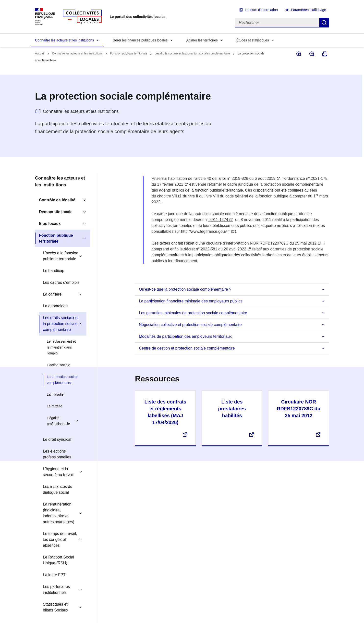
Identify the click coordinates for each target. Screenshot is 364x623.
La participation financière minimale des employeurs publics (191, 301)
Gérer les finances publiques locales (140, 40)
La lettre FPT (54, 575)
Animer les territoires (202, 40)
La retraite (55, 406)
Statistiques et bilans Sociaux (55, 607)
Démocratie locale (56, 212)
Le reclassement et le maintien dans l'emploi (61, 347)
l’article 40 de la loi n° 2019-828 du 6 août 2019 (235, 178)
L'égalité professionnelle (58, 421)
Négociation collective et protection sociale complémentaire (190, 325)
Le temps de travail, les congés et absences (60, 539)
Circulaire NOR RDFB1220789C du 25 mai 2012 (299, 409)
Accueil (40, 53)
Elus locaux (50, 224)
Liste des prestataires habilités (232, 409)
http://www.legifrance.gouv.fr (206, 231)
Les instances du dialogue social (58, 489)
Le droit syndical (57, 439)
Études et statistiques (253, 40)
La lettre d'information (261, 10)
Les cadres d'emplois (61, 282)
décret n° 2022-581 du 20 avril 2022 (215, 249)
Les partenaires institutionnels (56, 590)
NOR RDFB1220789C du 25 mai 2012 (283, 243)
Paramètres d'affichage (309, 10)
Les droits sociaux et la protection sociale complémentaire (192, 53)
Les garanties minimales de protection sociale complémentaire (193, 313)
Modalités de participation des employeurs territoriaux (185, 336)
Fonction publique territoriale (128, 53)
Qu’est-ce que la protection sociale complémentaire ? (185, 289)
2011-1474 (218, 220)
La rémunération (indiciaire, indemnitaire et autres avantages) (59, 513)
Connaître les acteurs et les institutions (64, 40)
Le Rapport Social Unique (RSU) (58, 560)
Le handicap (54, 271)
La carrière (52, 294)
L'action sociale (58, 365)
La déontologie (56, 306)
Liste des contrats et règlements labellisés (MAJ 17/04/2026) (165, 412)
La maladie (55, 394)
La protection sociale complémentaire (62, 380)
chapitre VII (167, 196)
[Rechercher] (277, 23)
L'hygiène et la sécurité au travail (58, 472)
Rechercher (324, 23)
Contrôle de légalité (57, 200)
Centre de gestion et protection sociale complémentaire (187, 348)
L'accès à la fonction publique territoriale (61, 256)
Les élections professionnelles (57, 454)
